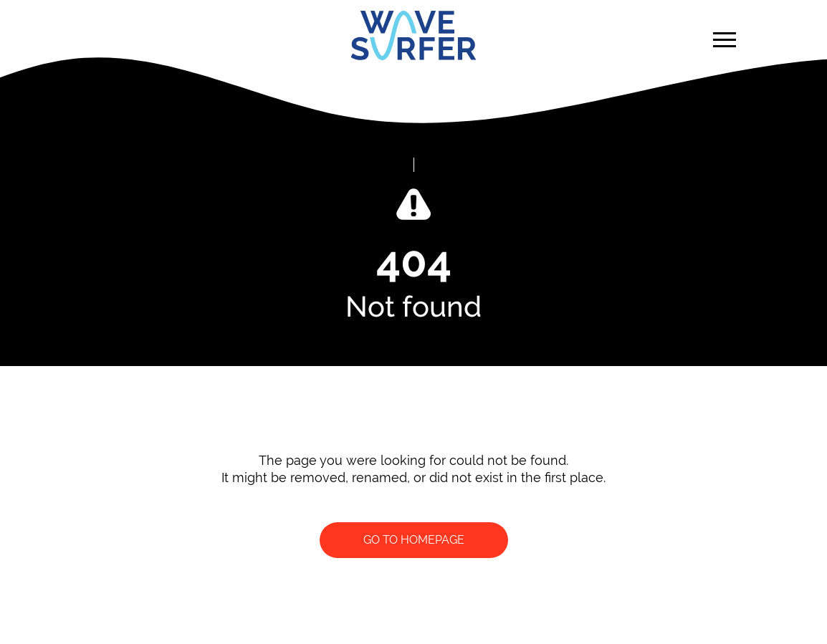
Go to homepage (414, 540)
